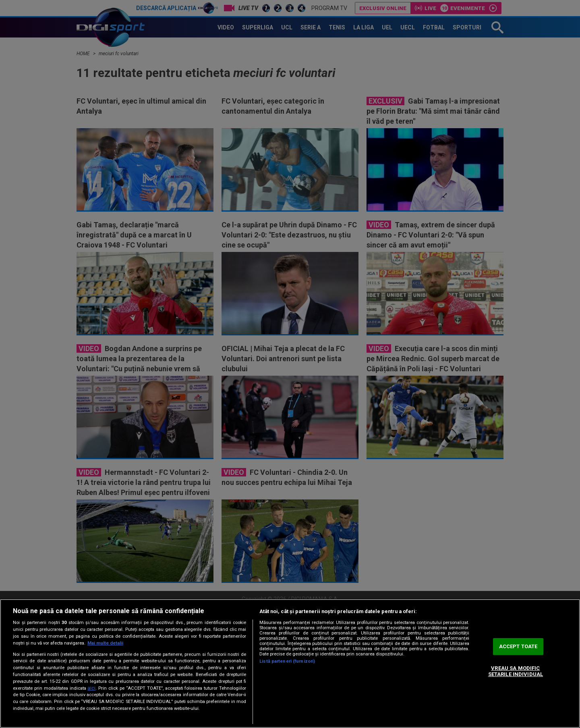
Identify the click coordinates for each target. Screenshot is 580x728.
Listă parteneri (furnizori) (287, 661)
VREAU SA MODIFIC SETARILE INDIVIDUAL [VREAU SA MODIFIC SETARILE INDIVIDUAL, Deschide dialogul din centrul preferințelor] (516, 671)
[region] (290, 664)
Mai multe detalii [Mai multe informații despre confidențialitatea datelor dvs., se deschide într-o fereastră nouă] (105, 643)
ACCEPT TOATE (518, 646)
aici (91, 688)
